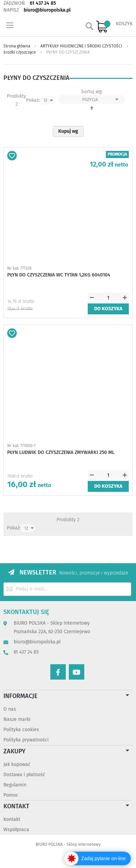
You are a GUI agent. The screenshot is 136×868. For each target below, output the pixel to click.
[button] (12, 156)
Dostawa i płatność (24, 775)
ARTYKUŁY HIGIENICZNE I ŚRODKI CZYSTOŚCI (82, 46)
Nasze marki (17, 719)
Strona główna (17, 46)
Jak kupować (17, 764)
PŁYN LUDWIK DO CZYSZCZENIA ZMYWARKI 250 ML (61, 452)
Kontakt (12, 819)
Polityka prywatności (26, 740)
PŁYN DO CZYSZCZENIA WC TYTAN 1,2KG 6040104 (59, 275)
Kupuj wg (68, 131)
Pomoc (11, 795)
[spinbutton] (108, 298)
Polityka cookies (21, 730)
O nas (10, 709)
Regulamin (15, 785)
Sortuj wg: (92, 92)
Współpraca (16, 830)
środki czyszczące (20, 52)
